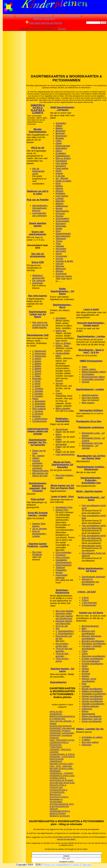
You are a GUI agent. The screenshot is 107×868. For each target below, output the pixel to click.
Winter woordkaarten (92, 716)
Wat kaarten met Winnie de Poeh (40, 474)
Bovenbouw (61, 136)
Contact (62, 29)
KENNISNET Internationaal (62, 728)
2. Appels (37, 361)
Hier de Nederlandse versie (38, 171)
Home (11, 16)
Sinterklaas (61, 226)
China (85, 651)
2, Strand (37, 374)
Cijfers (59, 141)
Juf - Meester (62, 178)
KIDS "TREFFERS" (59, 740)
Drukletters (61, 153)
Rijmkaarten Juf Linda (92, 443)
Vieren (59, 254)
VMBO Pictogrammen (91, 361)
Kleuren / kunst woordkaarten (89, 680)
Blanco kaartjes (63, 408)
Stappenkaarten (63, 234)
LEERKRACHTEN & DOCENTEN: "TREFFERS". (59, 745)
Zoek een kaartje (64, 276)
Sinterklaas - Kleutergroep (62, 591)
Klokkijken (60, 193)
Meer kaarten (88, 403)
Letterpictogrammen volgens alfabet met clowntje (38, 431)
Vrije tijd (59, 264)
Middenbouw (62, 206)
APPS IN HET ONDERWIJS (56, 713)
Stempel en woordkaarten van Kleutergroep (90, 582)
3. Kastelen (38, 396)
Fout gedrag (61, 163)
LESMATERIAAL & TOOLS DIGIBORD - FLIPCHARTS (62, 755)
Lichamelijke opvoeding (93, 379)
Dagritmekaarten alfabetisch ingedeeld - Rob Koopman (38, 487)
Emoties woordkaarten (92, 659)
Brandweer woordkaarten (94, 644)
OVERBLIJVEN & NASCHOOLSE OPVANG (61, 779)
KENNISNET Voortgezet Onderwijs (61, 736)
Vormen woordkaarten (92, 701)
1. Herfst (36, 381)
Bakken (59, 128)
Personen (60, 214)
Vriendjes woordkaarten (93, 704)
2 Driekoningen (89, 605)
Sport (58, 231)
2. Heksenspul (39, 354)
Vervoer (59, 383)
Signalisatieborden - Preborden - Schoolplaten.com (91, 480)
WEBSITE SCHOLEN (60, 816)
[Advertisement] (14, 75)
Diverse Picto (62, 510)
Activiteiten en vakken (92, 737)
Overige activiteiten (37, 462)
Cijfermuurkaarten (90, 706)
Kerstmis (36, 416)
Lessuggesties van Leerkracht (39, 214)
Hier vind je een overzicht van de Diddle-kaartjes (40, 325)
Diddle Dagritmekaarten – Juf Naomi (62, 291)
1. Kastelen (38, 391)
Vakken (36, 458)
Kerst (58, 183)
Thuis (58, 244)
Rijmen (85, 711)
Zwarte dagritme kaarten (38, 225)
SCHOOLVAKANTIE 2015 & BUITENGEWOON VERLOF (62, 806)
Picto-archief (38, 499)
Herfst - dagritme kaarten (89, 491)
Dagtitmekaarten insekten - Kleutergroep (91, 468)
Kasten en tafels (63, 181)
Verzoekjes (61, 249)
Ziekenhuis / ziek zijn (92, 719)
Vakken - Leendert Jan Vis (90, 729)
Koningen (37, 379)
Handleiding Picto (64, 507)
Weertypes (61, 269)
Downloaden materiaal (62, 576)
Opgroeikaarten (58, 682)
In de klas (60, 176)
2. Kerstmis (38, 414)
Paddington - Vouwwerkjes (62, 420)
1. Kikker (36, 376)
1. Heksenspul (39, 351)
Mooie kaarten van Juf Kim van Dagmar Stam (62, 487)
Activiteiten (61, 123)
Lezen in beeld (91, 309)
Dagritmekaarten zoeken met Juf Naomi (38, 314)
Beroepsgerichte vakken (93, 377)
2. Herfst (36, 384)
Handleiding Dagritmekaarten (64, 561)
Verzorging (61, 251)
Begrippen (61, 131)
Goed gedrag (62, 168)
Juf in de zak (62, 626)
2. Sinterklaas (39, 404)
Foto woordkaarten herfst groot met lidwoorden (94, 527)
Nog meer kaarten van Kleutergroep (64, 617)
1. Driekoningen (40, 419)
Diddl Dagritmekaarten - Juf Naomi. (62, 109)
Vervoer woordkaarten (92, 699)
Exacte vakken (89, 369)
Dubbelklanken (63, 156)
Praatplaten (61, 570)
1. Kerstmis (38, 411)
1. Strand (37, 371)
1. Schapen (38, 389)
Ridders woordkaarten (92, 691)
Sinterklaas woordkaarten (94, 694)
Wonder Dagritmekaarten (38, 130)
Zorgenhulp (61, 274)
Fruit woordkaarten (91, 661)
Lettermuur (87, 709)
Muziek (59, 209)
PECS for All (38, 148)
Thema (59, 241)
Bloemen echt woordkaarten (88, 632)
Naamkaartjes (62, 211)
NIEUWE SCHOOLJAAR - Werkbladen (62, 770)
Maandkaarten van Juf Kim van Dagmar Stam (91, 457)
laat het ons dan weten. (66, 839)
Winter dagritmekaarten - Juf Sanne (91, 570)
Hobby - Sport (62, 346)
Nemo (59, 434)
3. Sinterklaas (39, 406)
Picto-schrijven (63, 558)
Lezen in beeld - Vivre (62, 496)
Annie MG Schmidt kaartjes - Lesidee (38, 514)
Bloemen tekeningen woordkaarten (92, 637)
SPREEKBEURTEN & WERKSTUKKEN (60, 812)
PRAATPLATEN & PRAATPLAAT (58, 786)
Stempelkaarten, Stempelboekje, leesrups (40, 208)
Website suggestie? (44, 19)
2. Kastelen (38, 394)
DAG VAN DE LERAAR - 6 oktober (62, 722)
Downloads (38, 283)
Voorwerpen (61, 256)
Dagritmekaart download (93, 577)
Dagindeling (61, 148)
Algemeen (87, 745)
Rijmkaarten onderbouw (91, 427)
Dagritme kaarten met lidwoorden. (64, 622)
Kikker (59, 439)
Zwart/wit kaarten (90, 395)
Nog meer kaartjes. (65, 611)
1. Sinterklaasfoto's (65, 631)
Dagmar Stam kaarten (39, 525)
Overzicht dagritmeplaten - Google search (91, 324)
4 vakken (86, 740)
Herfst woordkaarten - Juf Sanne (91, 499)
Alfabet (59, 126)
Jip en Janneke (40, 529)
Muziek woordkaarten (92, 689)
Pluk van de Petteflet (38, 200)
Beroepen (60, 133)
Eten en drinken (63, 158)
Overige (86, 382)
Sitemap (86, 865)
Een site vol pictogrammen (38, 255)
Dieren (59, 151)
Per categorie (39, 281)
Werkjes (59, 271)
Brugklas (60, 138)
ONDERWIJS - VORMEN (61, 773)
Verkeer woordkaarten (92, 696)
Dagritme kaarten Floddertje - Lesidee (38, 545)
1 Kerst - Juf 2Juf (87, 592)
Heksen (85, 669)
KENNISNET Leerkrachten (62, 733)
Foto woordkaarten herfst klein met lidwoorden (94, 537)
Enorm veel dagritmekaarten (38, 233)
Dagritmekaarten (64, 565)
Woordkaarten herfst (92, 546)
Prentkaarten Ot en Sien (89, 421)
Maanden (60, 201)
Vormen (59, 259)
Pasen (35, 399)
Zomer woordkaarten (92, 721)
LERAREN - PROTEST (60, 750)
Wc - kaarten (38, 456)
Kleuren (59, 188)
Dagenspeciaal (63, 146)
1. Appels (37, 359)
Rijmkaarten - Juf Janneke (90, 447)
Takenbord (61, 239)
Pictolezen (61, 555)
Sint (57, 629)
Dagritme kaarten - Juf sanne (62, 670)
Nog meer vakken (90, 742)
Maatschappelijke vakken (94, 372)
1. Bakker (37, 364)
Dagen (59, 143)
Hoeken (59, 173)
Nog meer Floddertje (37, 553)
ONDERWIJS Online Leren (62, 776)
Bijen (84, 629)
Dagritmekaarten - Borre (62, 306)
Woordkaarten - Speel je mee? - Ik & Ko (91, 351)
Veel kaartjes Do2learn (91, 410)
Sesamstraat (62, 429)
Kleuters (60, 191)
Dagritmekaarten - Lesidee (91, 336)
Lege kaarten (62, 196)
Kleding (59, 186)
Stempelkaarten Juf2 (38, 335)
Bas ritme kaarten (38, 296)
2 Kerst (85, 598)
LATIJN (71, 740)
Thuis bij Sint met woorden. (64, 650)
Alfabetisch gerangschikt (38, 277)
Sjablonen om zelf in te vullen (38, 192)
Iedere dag (61, 331)
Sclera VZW (38, 262)
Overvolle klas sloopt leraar (62, 783)
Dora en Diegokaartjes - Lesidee (40, 534)
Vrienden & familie (64, 261)
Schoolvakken (62, 219)
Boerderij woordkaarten (93, 641)
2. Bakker (37, 366)
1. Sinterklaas (39, 401)
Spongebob (61, 444)
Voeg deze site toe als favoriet (44, 23)
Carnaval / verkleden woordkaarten (92, 647)
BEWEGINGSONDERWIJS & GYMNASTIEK (62, 718)
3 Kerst (85, 600)
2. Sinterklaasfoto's (65, 634)
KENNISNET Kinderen (60, 731)
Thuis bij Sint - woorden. (62, 655)
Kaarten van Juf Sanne (91, 613)
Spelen (59, 229)
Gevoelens (61, 166)
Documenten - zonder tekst (62, 645)
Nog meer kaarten (90, 398)
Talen (84, 367)
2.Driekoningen (40, 421)
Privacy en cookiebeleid (67, 16)
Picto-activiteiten (64, 552)
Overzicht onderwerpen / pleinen (34, 16)
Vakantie (60, 246)
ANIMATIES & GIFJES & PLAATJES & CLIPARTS (38, 109)
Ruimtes (60, 216)
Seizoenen (61, 224)
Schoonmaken (63, 221)
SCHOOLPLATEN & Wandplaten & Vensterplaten (59, 799)
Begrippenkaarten (90, 626)
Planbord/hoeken (40, 471)
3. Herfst (36, 386)
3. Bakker (37, 369)
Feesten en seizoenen (38, 467)
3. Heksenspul (39, 356)
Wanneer (60, 266)
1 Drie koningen (89, 603)
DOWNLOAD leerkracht (61, 726)
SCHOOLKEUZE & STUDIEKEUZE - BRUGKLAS (59, 792)
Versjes (59, 573)
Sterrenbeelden (63, 236)
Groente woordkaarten (92, 664)
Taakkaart (60, 568)
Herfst (59, 171)
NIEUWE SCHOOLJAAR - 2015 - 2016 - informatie (62, 765)
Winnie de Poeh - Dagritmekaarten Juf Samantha (62, 465)
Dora (58, 449)
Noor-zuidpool (39, 409)
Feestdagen (61, 161)
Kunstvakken (88, 374)
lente (84, 684)
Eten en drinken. (64, 343)
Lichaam (60, 198)
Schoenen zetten (64, 614)
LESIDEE (54, 752)
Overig (59, 393)
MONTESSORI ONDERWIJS (57, 760)
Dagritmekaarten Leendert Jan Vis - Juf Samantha (38, 442)
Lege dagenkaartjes (65, 454)
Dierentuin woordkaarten (94, 656)
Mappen (59, 203)
